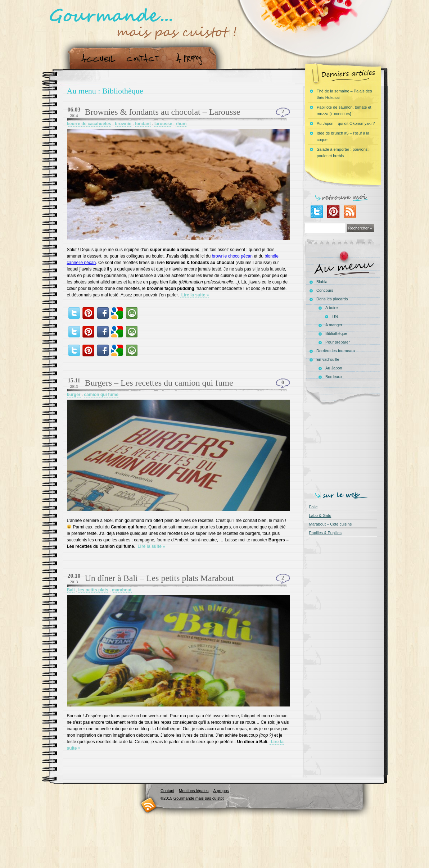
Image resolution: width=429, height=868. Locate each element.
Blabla (322, 282)
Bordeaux (334, 377)
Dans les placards (332, 299)
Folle (313, 507)
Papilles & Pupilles (326, 533)
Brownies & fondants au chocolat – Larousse (163, 112)
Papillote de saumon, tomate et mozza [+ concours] (344, 110)
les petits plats (93, 590)
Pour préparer (338, 342)
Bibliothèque (336, 333)
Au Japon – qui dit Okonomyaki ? (346, 123)
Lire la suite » (194, 295)
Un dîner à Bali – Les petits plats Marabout (160, 578)
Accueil (97, 59)
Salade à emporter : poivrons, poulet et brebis (343, 153)
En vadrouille (328, 359)
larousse (163, 124)
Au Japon (334, 368)
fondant (143, 124)
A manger (334, 325)
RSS (149, 805)
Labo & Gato (320, 515)
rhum (181, 124)
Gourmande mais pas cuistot (199, 798)
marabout (122, 590)
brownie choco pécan (232, 256)
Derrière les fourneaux (336, 351)
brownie (123, 124)
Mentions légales (194, 791)
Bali (71, 590)
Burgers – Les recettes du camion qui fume (159, 383)
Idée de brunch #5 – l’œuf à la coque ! (343, 136)
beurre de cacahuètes (89, 124)
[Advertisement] (344, 447)
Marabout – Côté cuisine (331, 524)
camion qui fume (101, 395)
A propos (191, 59)
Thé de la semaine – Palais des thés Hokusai (344, 94)
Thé (335, 316)
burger (74, 395)
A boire (331, 308)
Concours (325, 290)
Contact (145, 59)
